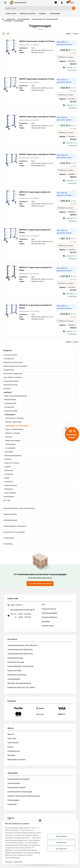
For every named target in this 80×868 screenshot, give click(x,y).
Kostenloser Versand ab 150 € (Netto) (21, 687)
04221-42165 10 (16, 605)
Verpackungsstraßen (10, 514)
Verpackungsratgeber (49, 613)
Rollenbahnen (9, 489)
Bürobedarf (7, 389)
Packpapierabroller (10, 403)
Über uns (11, 734)
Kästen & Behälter (10, 493)
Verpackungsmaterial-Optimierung (20, 654)
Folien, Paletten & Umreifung (13, 377)
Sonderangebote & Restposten (19, 779)
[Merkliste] (56, 3)
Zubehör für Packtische (12, 463)
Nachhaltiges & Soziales (16, 760)
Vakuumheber (9, 452)
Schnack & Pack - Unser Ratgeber (14, 532)
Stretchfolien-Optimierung (17, 675)
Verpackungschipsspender (13, 456)
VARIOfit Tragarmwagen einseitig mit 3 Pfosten (37, 79)
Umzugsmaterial (9, 370)
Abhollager (46, 622)
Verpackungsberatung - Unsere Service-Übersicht (19, 508)
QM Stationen (9, 470)
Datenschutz (18, 862)
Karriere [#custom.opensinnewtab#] (10, 747)
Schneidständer (9, 407)
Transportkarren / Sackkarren (15, 418)
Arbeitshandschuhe (11, 485)
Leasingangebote (14, 679)
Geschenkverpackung (10, 385)
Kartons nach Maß (14, 671)
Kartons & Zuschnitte (10, 355)
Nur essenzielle (61, 849)
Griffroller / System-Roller (13, 422)
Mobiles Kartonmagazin (13, 441)
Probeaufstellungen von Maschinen (15, 526)
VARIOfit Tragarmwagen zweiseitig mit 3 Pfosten (37, 154)
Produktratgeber (9, 538)
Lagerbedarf (8, 392)
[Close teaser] (66, 428)
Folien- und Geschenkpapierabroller (16, 396)
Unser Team (12, 738)
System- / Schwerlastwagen (14, 429)
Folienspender (9, 474)
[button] (62, 3)
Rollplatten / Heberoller (12, 433)
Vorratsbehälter (10, 448)
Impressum (9, 862)
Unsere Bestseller (14, 783)
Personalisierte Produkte (16, 788)
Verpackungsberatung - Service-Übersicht (22, 645)
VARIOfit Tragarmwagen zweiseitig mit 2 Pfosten (37, 117)
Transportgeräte (10, 415)
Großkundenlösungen (10, 520)
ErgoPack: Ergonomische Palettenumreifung (24, 796)
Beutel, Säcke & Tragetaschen (13, 374)
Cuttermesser (9, 482)
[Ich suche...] (38, 8)
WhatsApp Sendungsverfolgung (19, 683)
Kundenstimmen (14, 751)
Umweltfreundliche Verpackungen (20, 792)
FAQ (43, 605)
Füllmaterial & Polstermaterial (13, 362)
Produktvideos (8, 544)
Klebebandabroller (10, 400)
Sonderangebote (9, 497)
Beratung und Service (28, 14)
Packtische (8, 459)
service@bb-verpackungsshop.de (22, 610)
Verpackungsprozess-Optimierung (20, 650)
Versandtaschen (9, 359)
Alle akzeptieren (61, 836)
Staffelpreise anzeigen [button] (66, 57)
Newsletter (11, 755)
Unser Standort (13, 743)
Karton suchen (11, 14)
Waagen (7, 478)
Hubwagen (9, 437)
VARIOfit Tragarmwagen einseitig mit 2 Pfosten (37, 41)
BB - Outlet (7, 500)
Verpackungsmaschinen (11, 381)
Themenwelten (55, 14)
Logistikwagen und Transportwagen (17, 426)
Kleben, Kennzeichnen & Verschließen (15, 366)
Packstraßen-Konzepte (16, 662)
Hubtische (8, 467)
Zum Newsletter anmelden (40, 584)
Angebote (42, 14)
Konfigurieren (61, 843)
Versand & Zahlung (49, 609)
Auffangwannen (10, 444)
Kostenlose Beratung (49, 617)
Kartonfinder (12, 804)
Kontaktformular (48, 626)
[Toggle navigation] (5, 3)
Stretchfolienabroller (11, 411)
